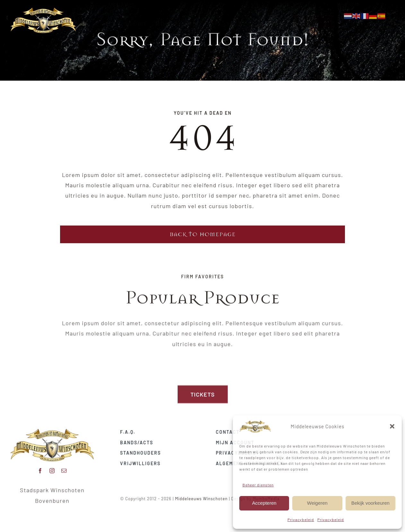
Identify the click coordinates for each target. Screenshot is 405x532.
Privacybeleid (301, 519)
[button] (392, 426)
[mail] (64, 468)
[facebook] (40, 468)
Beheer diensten (258, 485)
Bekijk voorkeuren (370, 503)
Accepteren (264, 503)
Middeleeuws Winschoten (204, 499)
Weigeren (317, 503)
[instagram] (52, 468)
